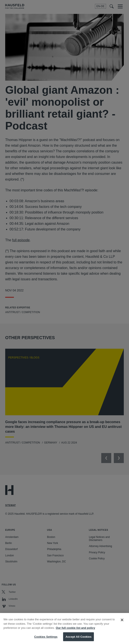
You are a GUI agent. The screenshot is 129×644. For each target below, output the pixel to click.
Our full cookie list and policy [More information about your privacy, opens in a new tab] (75, 632)
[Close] (122, 624)
